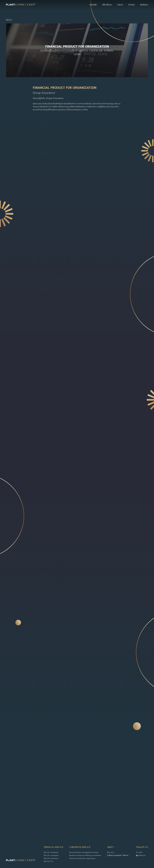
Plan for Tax (48, 862)
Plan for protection (51, 859)
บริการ (120, 5)
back (9, 20)
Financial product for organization (82, 859)
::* (129, 856)
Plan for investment (51, 856)
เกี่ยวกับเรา (107, 5)
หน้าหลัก (93, 5)
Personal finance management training (84, 853)
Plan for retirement (51, 853)
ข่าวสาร (132, 5)
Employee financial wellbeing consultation (85, 856)
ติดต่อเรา (144, 5)
